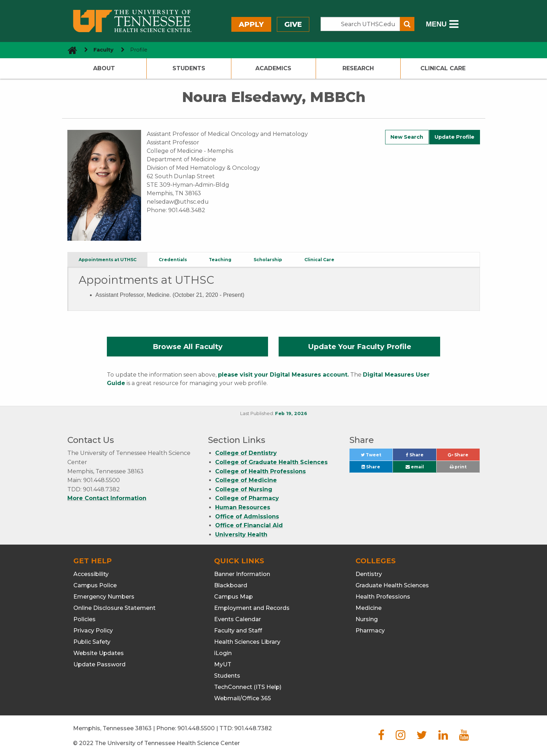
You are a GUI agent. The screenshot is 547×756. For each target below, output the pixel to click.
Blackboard (231, 585)
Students (189, 68)
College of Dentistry (246, 453)
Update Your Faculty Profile (360, 347)
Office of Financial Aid (249, 525)
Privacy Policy (93, 631)
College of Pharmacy (247, 498)
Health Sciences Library (247, 642)
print (458, 467)
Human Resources (243, 507)
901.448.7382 (253, 728)
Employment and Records (252, 608)
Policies (84, 619)
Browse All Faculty (188, 347)
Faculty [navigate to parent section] (104, 50)
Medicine (369, 608)
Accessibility (91, 574)
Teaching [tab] (220, 260)
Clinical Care (443, 68)
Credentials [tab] (173, 260)
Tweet (377, 457)
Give (293, 24)
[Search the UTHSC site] (360, 24)
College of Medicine (246, 480)
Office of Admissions (247, 517)
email (415, 467)
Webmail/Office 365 (242, 698)
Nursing (367, 619)
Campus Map (233, 597)
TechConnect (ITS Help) (248, 687)
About (104, 68)
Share (421, 457)
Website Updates (99, 653)
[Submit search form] (407, 24)
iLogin (223, 653)
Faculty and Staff (238, 631)
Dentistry (369, 574)
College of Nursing (244, 489)
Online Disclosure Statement (114, 608)
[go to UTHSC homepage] (70, 50)
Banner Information (242, 574)
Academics (273, 68)
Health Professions (383, 597)
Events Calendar (238, 619)
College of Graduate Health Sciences (271, 462)
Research (358, 68)
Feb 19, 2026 (291, 413)
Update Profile (454, 137)
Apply (251, 24)
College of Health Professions (260, 471)
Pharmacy (370, 631)
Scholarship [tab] (268, 260)
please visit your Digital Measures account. (283, 375)
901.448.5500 (196, 728)
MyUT (223, 664)
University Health (241, 535)
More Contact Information (107, 498)
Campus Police (95, 585)
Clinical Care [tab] (319, 260)
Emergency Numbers (104, 597)
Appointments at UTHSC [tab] (108, 260)
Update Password (99, 664)
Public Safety (92, 642)
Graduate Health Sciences (392, 585)
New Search (407, 137)
